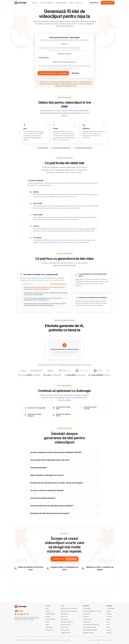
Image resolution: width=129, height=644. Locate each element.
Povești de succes (50, 619)
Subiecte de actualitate (64, 62)
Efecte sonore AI (65, 630)
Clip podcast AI (65, 619)
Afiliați (71, 3)
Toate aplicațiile (111, 609)
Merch (47, 622)
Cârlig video (86, 617)
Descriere (109, 630)
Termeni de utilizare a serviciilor (23, 640)
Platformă (64, 54)
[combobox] (21, 611)
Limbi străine (49, 627)
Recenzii (48, 617)
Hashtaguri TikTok (87, 619)
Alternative (109, 606)
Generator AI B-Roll (66, 625)
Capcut (108, 627)
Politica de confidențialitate (39, 640)
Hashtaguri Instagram (88, 633)
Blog (47, 609)
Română (19, 611)
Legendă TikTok (87, 622)
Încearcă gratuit (108, 3)
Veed (108, 625)
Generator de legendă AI (67, 622)
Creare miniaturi (87, 609)
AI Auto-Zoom (64, 627)
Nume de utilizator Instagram (90, 630)
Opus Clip (109, 617)
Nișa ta (65, 44)
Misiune (48, 611)
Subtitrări (109, 614)
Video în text (64, 617)
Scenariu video (87, 614)
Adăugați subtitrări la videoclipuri (69, 611)
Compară (109, 611)
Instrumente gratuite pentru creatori (92, 611)
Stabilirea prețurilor (61, 3)
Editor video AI (64, 614)
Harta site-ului (49, 630)
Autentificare (94, 3)
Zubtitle (109, 619)
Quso (108, 622)
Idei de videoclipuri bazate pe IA (91, 625)
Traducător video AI (66, 633)
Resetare (76, 73)
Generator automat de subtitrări (69, 609)
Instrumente (86, 606)
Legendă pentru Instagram (90, 627)
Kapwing (109, 633)
